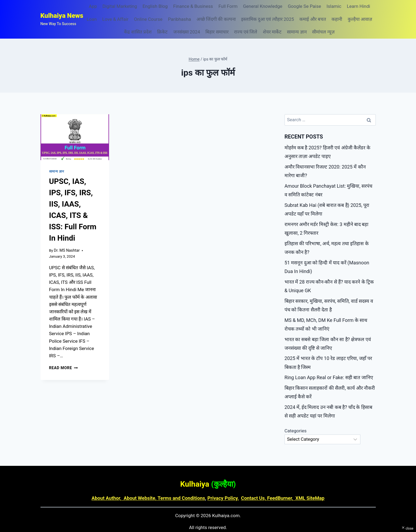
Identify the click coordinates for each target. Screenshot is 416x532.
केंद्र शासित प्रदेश (138, 32)
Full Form (228, 6)
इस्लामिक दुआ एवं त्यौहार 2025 (268, 19)
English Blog (155, 6)
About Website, (144, 486)
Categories (296, 419)
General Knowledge (263, 6)
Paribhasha (179, 19)
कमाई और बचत (313, 19)
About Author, (112, 486)
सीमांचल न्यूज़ (323, 32)
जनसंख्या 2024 (187, 32)
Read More (63, 367)
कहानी (337, 19)
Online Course (148, 19)
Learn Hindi (358, 6)
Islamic (334, 6)
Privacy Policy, (222, 486)
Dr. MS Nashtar (66, 250)
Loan (92, 19)
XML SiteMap (305, 486)
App (93, 6)
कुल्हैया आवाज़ (360, 19)
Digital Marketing (120, 6)
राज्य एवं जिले (246, 32)
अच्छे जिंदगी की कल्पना (216, 19)
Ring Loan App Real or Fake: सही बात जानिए (326, 368)
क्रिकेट (162, 32)
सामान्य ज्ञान (297, 32)
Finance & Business (193, 6)
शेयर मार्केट (272, 32)
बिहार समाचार (217, 32)
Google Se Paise (304, 6)
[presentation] (75, 137)
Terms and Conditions (182, 486)
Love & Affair (115, 19)
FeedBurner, (278, 486)
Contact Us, (252, 486)
